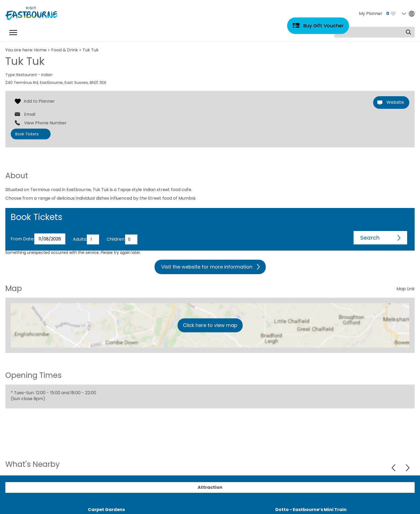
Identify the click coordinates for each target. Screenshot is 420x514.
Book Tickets (27, 134)
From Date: (22, 239)
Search (370, 238)
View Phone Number (45, 123)
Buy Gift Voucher (323, 26)
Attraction (210, 487)
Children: (116, 239)
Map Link (406, 289)
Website (395, 102)
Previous (394, 468)
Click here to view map (210, 325)
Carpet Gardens (106, 510)
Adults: (80, 239)
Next (408, 468)
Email (30, 114)
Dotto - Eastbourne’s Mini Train (311, 510)
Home (40, 50)
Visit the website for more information (207, 267)
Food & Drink (65, 50)
